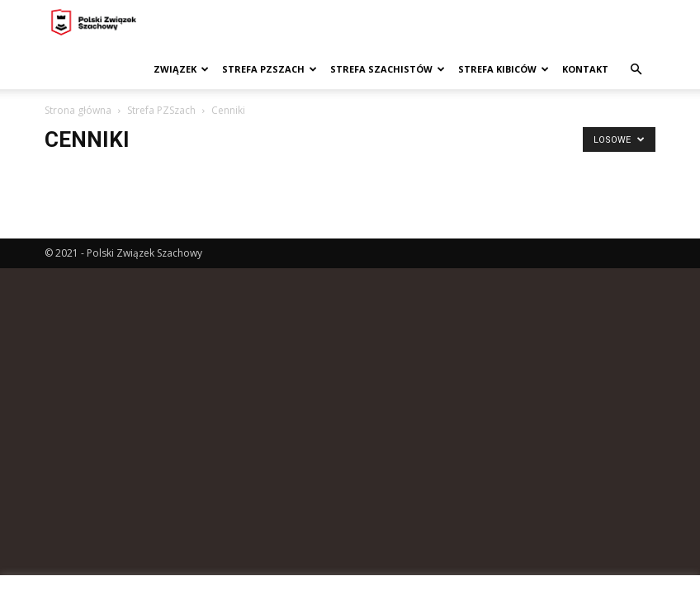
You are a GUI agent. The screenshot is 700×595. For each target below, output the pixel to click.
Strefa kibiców (504, 69)
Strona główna (78, 110)
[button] (636, 70)
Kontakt (585, 69)
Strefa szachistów (388, 69)
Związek (181, 69)
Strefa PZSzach (270, 69)
